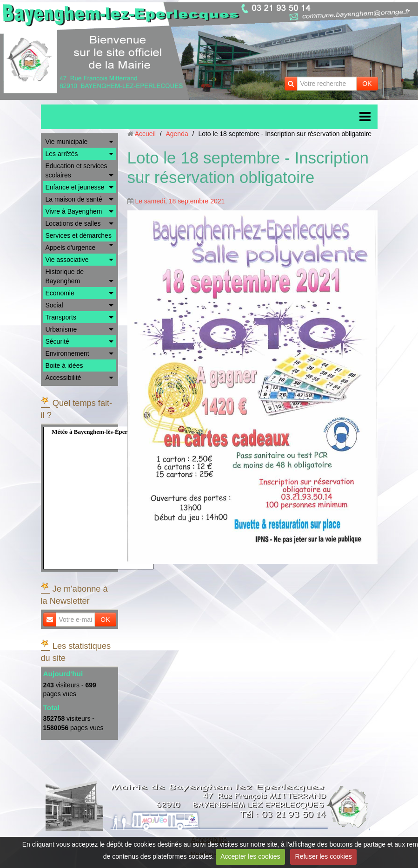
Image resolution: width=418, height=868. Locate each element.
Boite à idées (64, 365)
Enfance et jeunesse (75, 187)
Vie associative (67, 260)
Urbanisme (61, 329)
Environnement (67, 353)
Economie (60, 293)
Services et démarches (79, 235)
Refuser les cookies (324, 856)
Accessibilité (63, 378)
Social (54, 305)
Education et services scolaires (76, 170)
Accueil (145, 134)
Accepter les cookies (250, 856)
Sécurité (57, 341)
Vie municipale (67, 142)
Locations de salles (73, 223)
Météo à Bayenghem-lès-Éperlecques (99, 432)
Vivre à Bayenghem (74, 211)
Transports (61, 317)
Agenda (177, 134)
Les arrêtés (62, 154)
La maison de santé (74, 199)
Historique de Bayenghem (65, 276)
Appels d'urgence (71, 248)
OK (367, 84)
